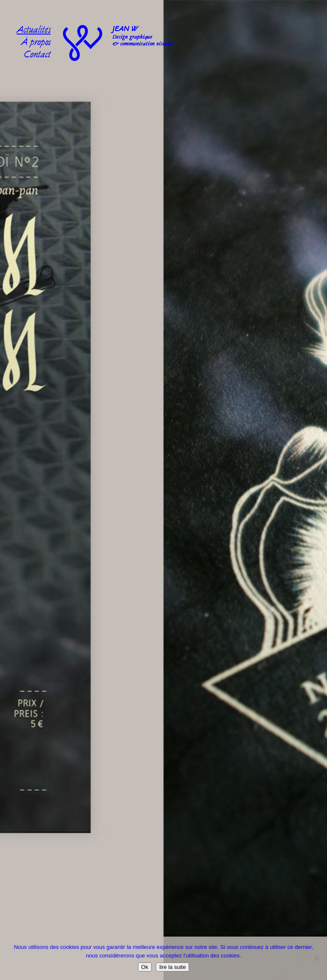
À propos (36, 43)
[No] (316, 958)
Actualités (34, 31)
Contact (37, 56)
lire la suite (172, 967)
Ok (145, 967)
